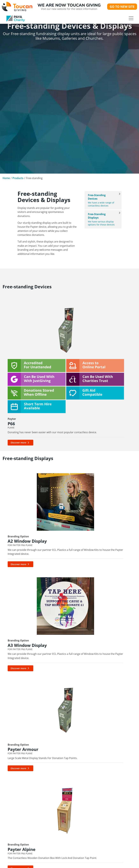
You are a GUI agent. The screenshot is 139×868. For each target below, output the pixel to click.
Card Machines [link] (105, 776)
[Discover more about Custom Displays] (56, 590)
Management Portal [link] (63, 759)
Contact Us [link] (11, 811)
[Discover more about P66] (20, 391)
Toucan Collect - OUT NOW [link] (113, 799)
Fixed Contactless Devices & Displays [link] (113, 753)
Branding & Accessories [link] (111, 793)
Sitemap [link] (10, 845)
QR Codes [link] (56, 776)
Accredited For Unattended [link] (113, 782)
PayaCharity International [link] (66, 782)
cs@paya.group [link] (47, 683)
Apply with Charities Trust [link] (67, 788)
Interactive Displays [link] (108, 770)
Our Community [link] (15, 793)
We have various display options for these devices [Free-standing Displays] (101, 219)
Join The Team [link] (14, 816)
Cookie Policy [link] (13, 839)
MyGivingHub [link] (59, 770)
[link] (16, 18)
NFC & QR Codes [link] (106, 788)
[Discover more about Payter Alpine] (21, 590)
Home (6, 178)
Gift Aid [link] (55, 765)
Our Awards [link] (12, 805)
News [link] (8, 799)
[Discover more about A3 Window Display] (56, 501)
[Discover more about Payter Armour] (93, 501)
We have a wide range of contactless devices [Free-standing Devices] (101, 200)
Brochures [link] (57, 863)
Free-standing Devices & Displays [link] (113, 765)
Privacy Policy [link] (13, 833)
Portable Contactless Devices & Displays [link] (113, 759)
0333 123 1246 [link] (12, 757)
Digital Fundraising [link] (62, 753)
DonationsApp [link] (59, 805)
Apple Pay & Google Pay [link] (66, 793)
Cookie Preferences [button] (17, 850)
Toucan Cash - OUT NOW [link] (112, 805)
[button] (131, 18)
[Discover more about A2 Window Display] (20, 501)
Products (18, 178)
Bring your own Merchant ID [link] (67, 799)
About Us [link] (10, 788)
